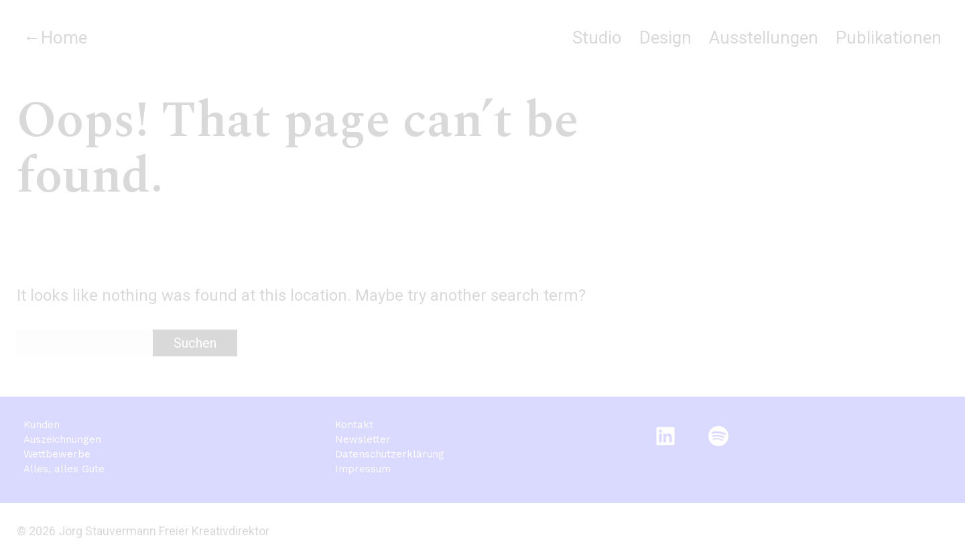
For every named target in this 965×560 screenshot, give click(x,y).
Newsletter (363, 439)
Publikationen (889, 38)
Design (665, 38)
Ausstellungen (764, 38)
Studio (597, 38)
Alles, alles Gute (64, 469)
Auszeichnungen (62, 439)
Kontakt (354, 425)
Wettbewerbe (57, 454)
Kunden (42, 425)
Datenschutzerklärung (390, 454)
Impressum (363, 469)
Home (64, 38)
